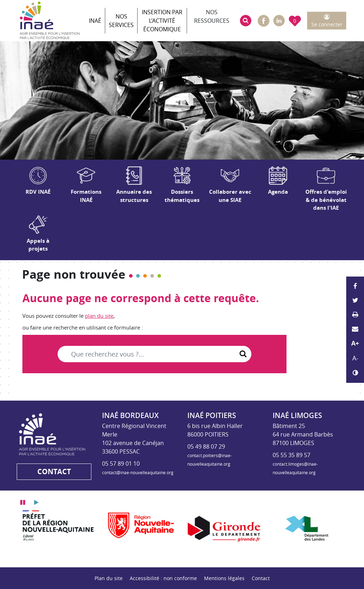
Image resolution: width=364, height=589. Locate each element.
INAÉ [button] (95, 21)
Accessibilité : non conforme (163, 578)
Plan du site (109, 578)
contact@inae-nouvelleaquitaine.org (138, 472)
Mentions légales (224, 578)
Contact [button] (54, 472)
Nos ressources (212, 16)
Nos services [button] (121, 21)
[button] (246, 21)
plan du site (99, 316)
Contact (261, 578)
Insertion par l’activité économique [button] (162, 21)
